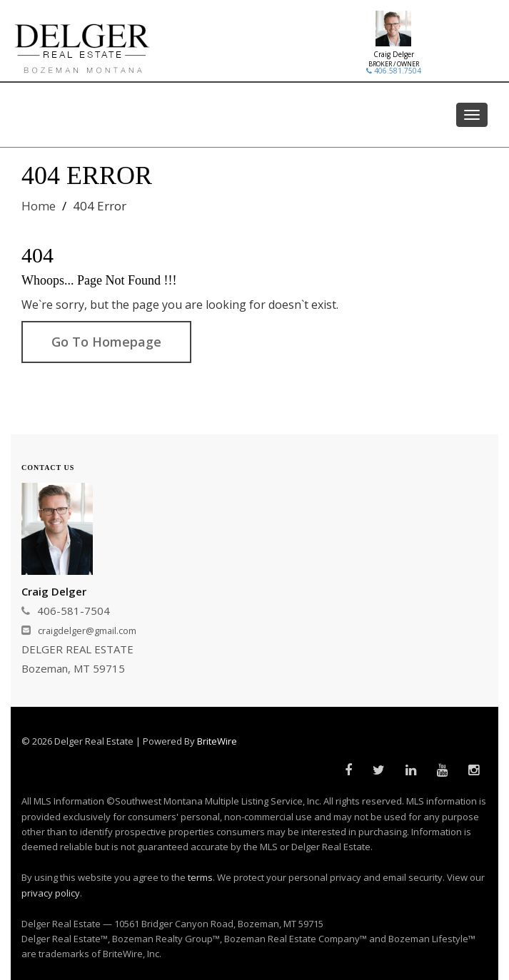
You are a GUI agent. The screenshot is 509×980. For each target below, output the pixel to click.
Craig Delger (394, 54)
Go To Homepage (106, 342)
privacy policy (51, 893)
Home (39, 206)
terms (200, 877)
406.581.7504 (394, 71)
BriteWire (217, 741)
